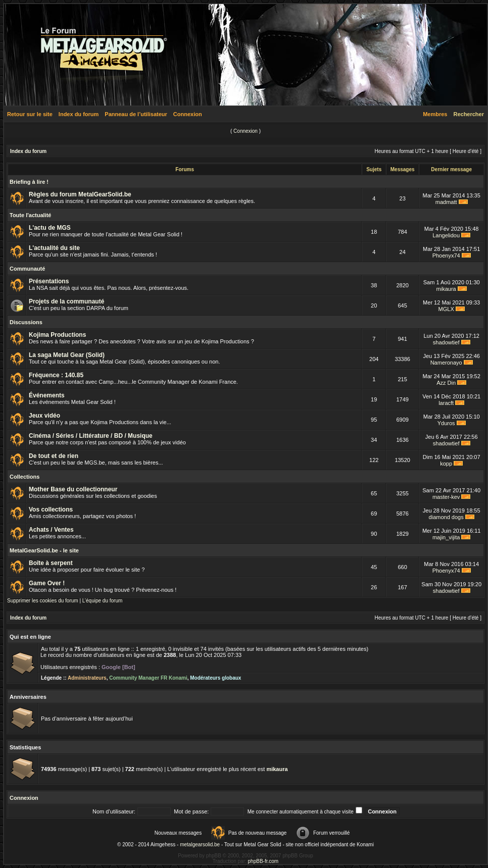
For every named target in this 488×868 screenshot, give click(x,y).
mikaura (446, 289)
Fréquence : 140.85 (56, 375)
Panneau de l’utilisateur (136, 114)
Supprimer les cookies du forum (43, 601)
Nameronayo (446, 363)
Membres (435, 114)
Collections (25, 477)
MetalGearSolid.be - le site (44, 550)
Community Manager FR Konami (148, 678)
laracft (446, 403)
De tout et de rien (54, 456)
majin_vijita (446, 537)
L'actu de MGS (50, 228)
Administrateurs (87, 678)
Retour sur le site (30, 114)
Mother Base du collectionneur (73, 489)
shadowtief (446, 342)
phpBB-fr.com (263, 861)
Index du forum (79, 114)
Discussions (26, 322)
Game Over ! (47, 583)
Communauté (27, 269)
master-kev (446, 497)
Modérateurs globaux (215, 678)
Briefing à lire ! (29, 182)
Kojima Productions (57, 335)
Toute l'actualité (30, 215)
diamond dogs (446, 517)
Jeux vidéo (44, 416)
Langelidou (446, 235)
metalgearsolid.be (200, 845)
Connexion (188, 114)
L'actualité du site (54, 248)
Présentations (49, 281)
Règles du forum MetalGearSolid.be (80, 194)
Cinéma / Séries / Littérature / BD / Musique (91, 436)
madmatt (446, 202)
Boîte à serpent (51, 563)
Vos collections (51, 509)
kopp (446, 464)
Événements (47, 395)
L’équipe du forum (103, 601)
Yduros (446, 423)
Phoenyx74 (446, 256)
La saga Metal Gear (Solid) (67, 355)
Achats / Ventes (51, 530)
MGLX (446, 309)
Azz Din (446, 383)
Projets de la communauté (66, 301)
